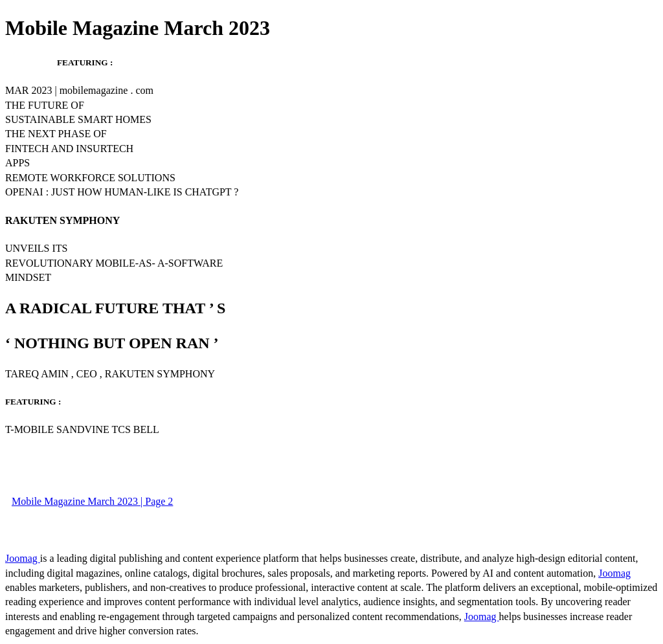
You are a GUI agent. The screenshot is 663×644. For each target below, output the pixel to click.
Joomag (23, 558)
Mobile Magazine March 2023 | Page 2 (92, 501)
